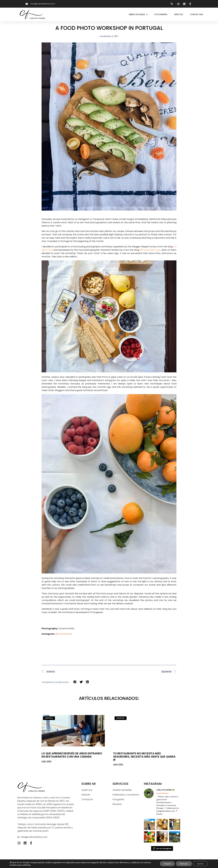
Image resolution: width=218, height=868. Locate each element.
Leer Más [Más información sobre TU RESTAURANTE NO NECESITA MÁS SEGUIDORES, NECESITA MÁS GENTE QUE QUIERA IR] (118, 764)
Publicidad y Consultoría (126, 795)
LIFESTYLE (179, 14)
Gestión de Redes (122, 790)
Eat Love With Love (150, 250)
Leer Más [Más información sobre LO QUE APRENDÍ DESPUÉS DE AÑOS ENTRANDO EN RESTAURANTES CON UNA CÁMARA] (47, 761)
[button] (172, 4)
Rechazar (184, 864)
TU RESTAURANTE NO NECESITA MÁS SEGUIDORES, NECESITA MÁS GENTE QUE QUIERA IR (144, 757)
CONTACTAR (196, 14)
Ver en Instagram (162, 848)
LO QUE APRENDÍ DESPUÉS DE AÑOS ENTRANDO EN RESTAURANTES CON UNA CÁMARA (72, 755)
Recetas (117, 804)
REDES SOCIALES (138, 14)
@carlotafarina (64, 634)
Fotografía (118, 799)
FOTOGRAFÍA (161, 14)
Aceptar (167, 864)
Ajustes (200, 864)
